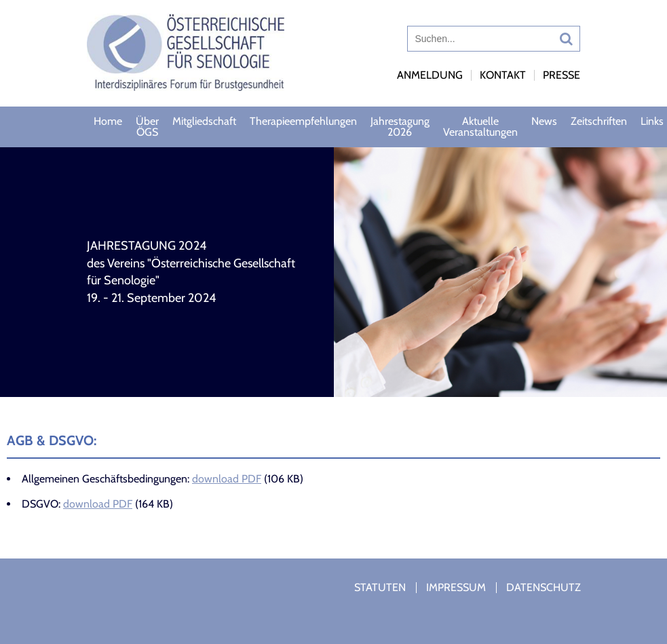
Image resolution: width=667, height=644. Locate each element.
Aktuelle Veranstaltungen (480, 127)
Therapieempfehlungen (303, 121)
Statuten (380, 587)
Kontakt (503, 75)
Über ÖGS (147, 127)
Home (108, 121)
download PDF (227, 479)
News (544, 121)
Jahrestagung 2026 (400, 127)
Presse (561, 75)
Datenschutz (544, 587)
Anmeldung (430, 75)
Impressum (456, 587)
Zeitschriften (599, 121)
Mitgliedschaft (204, 121)
